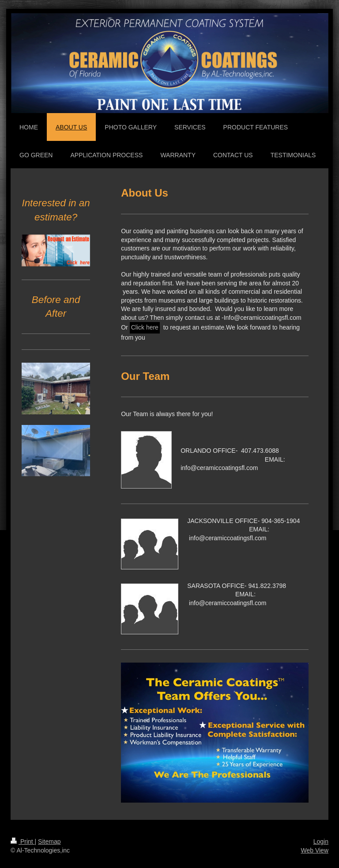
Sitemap (49, 841)
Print (23, 841)
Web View (315, 850)
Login (321, 841)
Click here (145, 327)
